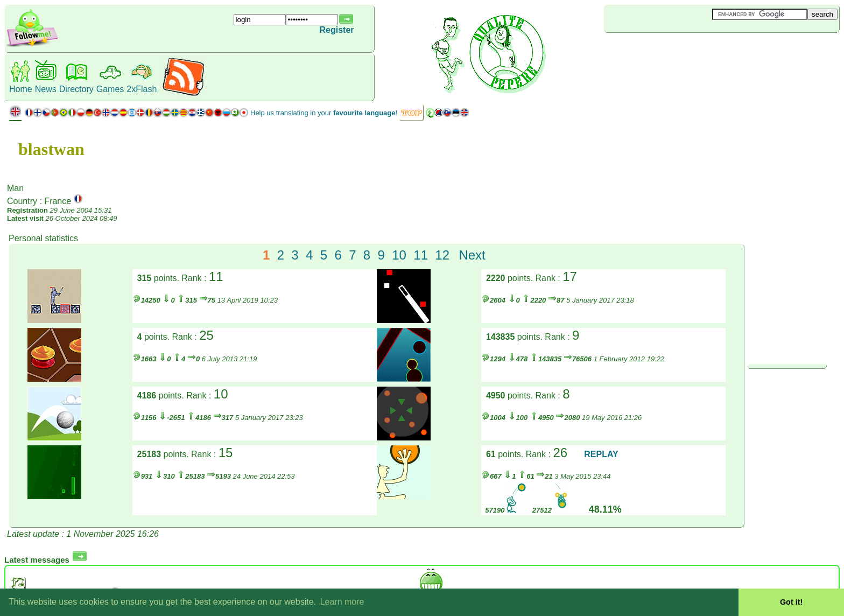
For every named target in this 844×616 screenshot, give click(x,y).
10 (399, 255)
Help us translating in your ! (324, 113)
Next (472, 255)
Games (110, 89)
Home (21, 89)
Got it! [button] (791, 602)
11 (421, 255)
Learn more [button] (342, 602)
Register (337, 30)
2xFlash (142, 89)
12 (442, 255)
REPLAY (601, 454)
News (46, 89)
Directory (76, 89)
